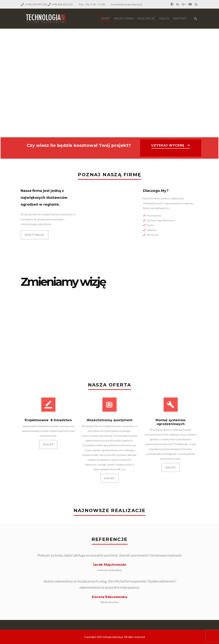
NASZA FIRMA (124, 19)
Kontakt (180, 19)
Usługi (164, 19)
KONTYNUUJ (34, 235)
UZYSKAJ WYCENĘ (168, 145)
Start (105, 19)
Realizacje (146, 19)
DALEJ (48, 444)
